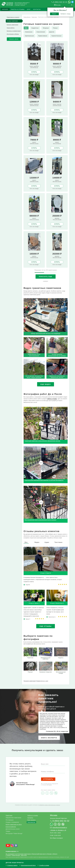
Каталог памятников (12, 25)
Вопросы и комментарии (14, 31)
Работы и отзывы (18, 9)
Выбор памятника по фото (14, 824)
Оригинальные (29, 36)
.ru (12, 851)
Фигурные (46, 28)
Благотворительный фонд (28, 865)
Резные (55, 28)
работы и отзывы (52, 399)
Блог (29, 9)
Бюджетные (35, 28)
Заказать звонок (14, 39)
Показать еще (46, 277)
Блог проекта (31, 820)
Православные (43, 36)
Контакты (37, 9)
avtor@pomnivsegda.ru (60, 828)
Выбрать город (66, 14)
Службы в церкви (44, 865)
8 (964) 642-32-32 (60, 2)
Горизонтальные (56, 36)
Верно (54, 14)
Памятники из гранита (13, 17)
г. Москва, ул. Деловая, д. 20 (58, 830)
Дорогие (52, 32)
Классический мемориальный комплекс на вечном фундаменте (44, 480)
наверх (46, 281)
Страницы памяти (12, 865)
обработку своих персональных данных (50, 805)
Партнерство (31, 822)
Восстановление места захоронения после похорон (40, 520)
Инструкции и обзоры (13, 34)
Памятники (9, 815)
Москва (54, 815)
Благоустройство (11, 827)
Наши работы (11, 28)
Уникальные (29, 32)
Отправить (48, 779)
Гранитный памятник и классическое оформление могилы (42, 441)
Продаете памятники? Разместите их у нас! (36, 681)
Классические (41, 32)
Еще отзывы (46, 626)
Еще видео (46, 384)
